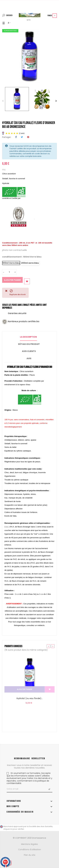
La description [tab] (28, 337)
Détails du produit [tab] (29, 344)
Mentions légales (29, 844)
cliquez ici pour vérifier (14, 829)
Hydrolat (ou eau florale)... (30, 698)
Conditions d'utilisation (30, 849)
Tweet (22, 137)
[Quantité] (9, 272)
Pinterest (28, 137)
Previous (3, 101)
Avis (29, 358)
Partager (16, 137)
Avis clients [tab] (29, 351)
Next (56, 101)
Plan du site (30, 855)
